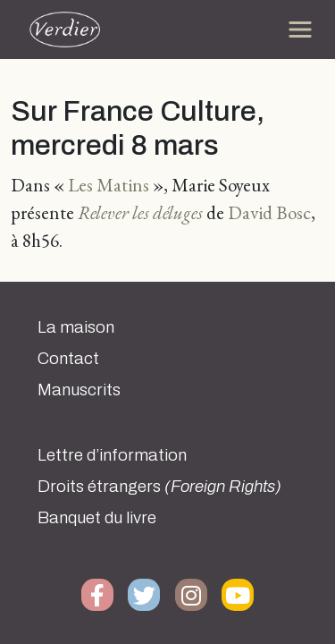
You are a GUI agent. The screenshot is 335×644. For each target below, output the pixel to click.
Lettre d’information (112, 455)
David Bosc (269, 212)
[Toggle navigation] (300, 30)
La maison (76, 327)
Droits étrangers (159, 487)
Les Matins (109, 185)
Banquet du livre (97, 518)
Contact (68, 359)
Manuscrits (79, 390)
